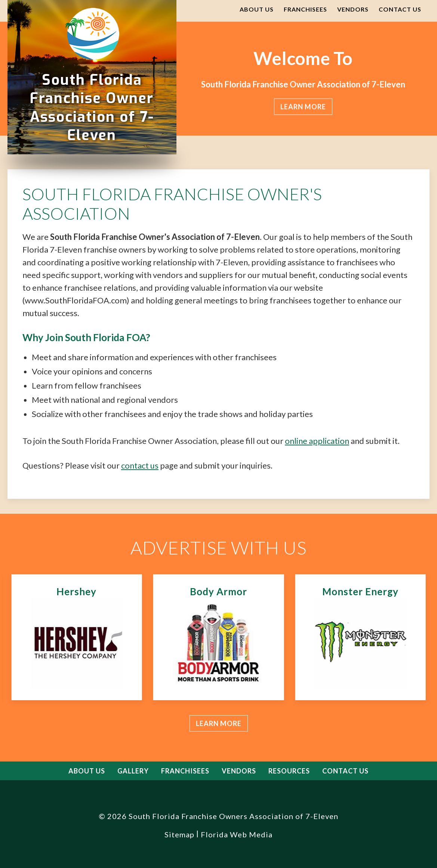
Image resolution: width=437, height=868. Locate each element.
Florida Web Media (237, 834)
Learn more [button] (303, 107)
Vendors (353, 9)
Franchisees (305, 9)
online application (317, 441)
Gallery (133, 771)
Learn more (219, 723)
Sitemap (179, 834)
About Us (257, 9)
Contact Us (400, 9)
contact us (140, 465)
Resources (289, 771)
